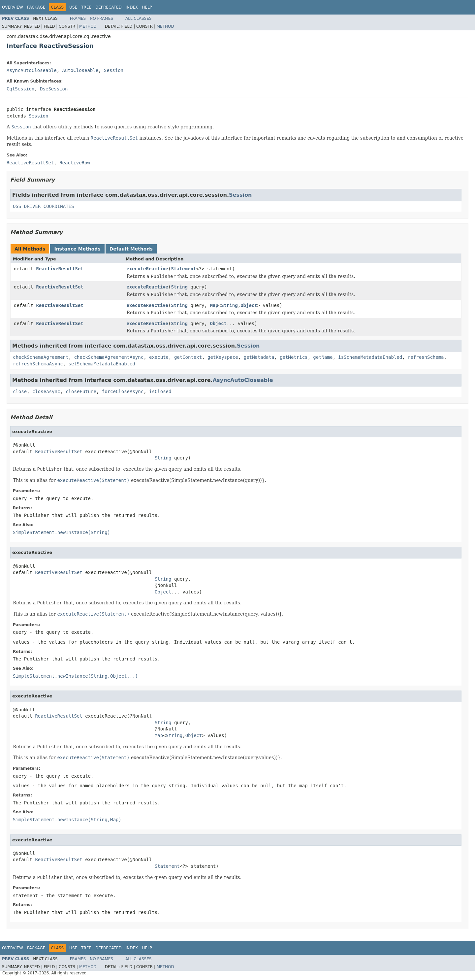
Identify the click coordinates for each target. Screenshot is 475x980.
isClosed (160, 391)
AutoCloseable (80, 70)
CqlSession (20, 89)
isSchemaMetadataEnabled (370, 357)
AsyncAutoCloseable (32, 70)
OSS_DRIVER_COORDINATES (43, 206)
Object (249, 305)
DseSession (54, 89)
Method (88, 26)
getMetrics (294, 357)
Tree (86, 7)
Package (36, 7)
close (20, 391)
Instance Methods (77, 249)
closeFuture (81, 391)
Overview (13, 7)
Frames (78, 18)
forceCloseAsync (123, 391)
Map (214, 305)
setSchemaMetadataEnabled (102, 364)
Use (73, 7)
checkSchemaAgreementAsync (109, 357)
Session (114, 70)
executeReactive (147, 269)
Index (132, 7)
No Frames (101, 18)
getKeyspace (223, 357)
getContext (188, 357)
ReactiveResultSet (60, 269)
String (179, 287)
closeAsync (46, 391)
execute (159, 357)
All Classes (138, 18)
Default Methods (131, 249)
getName (323, 357)
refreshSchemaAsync (38, 364)
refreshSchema (426, 357)
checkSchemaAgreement (41, 357)
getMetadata (259, 357)
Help (147, 7)
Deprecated (109, 7)
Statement (183, 269)
